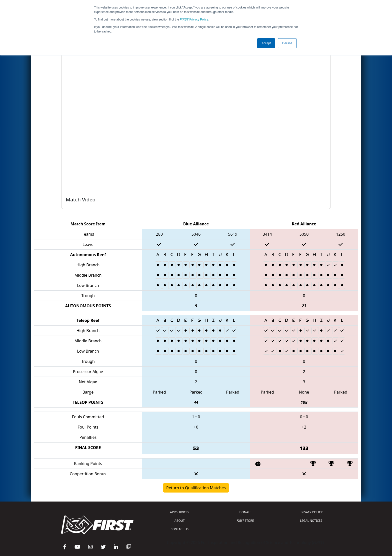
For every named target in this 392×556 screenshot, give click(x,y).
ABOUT (179, 521)
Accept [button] (266, 43)
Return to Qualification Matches (196, 488)
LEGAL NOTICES (311, 521)
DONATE (245, 512)
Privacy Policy (194, 19)
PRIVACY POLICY (311, 512)
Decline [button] (287, 43)
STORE (245, 521)
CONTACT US (179, 529)
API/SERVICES (179, 512)
